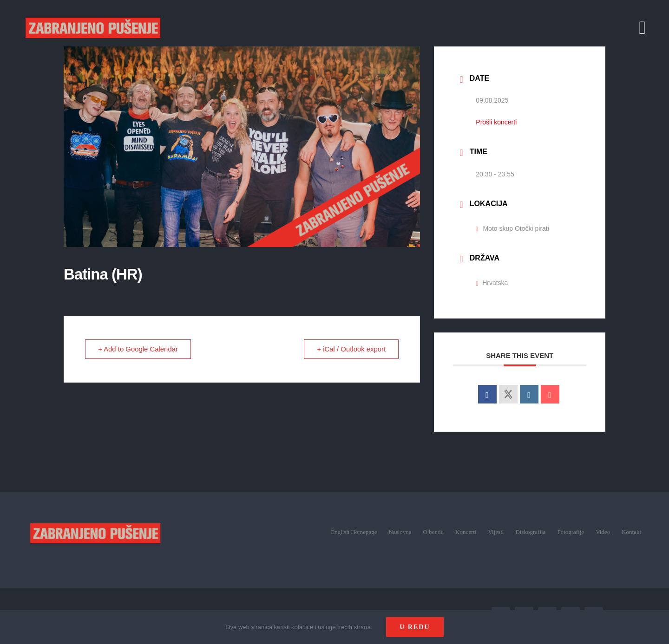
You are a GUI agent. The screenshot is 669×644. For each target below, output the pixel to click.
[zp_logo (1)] (95, 510)
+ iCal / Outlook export (351, 349)
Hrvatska (492, 283)
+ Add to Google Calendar (139, 349)
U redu (415, 627)
